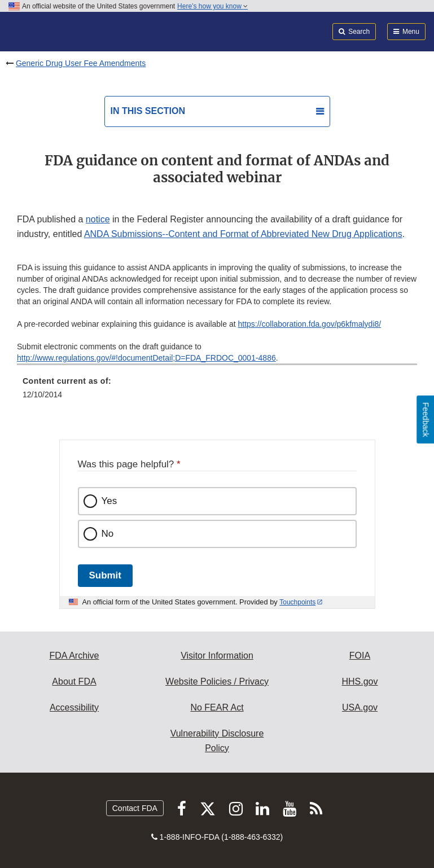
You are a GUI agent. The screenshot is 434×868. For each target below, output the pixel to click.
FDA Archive (74, 656)
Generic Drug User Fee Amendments (81, 63)
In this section (148, 111)
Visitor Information (217, 656)
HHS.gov (360, 681)
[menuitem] (217, 392)
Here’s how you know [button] (212, 6)
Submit (105, 575)
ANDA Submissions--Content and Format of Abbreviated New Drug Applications (243, 234)
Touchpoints (297, 602)
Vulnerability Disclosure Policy (217, 741)
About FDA (74, 681)
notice (98, 219)
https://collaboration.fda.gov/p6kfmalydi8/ (309, 324)
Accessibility (74, 707)
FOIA (360, 656)
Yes (109, 501)
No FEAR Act (217, 707)
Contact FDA (135, 808)
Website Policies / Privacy (217, 681)
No (108, 534)
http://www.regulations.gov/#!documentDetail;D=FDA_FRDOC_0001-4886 (146, 358)
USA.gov (360, 707)
